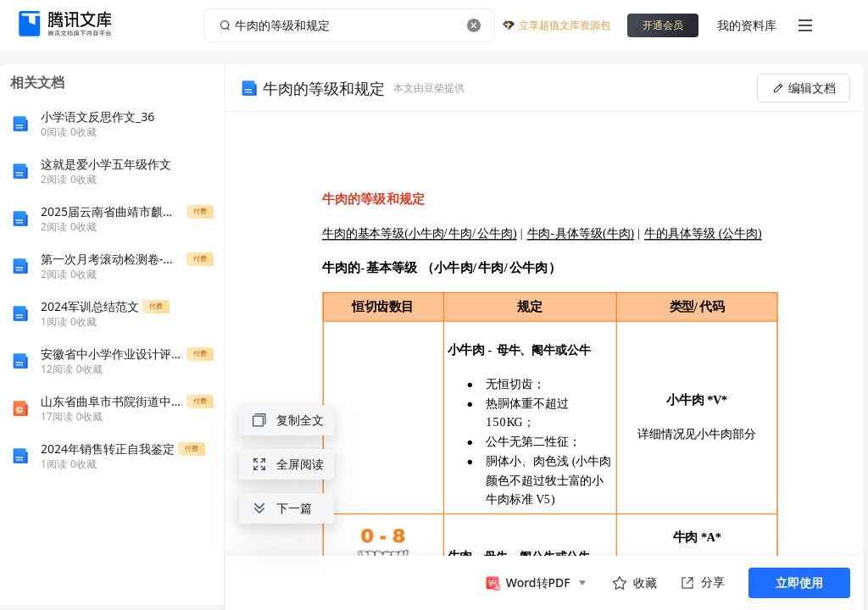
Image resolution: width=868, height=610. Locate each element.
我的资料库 (747, 25)
